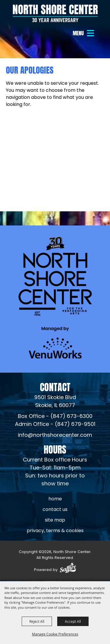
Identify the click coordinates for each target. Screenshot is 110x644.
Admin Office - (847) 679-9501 (55, 425)
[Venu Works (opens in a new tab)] (55, 342)
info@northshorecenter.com (55, 435)
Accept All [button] (73, 621)
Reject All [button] (37, 621)
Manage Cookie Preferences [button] (55, 634)
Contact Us (55, 510)
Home (55, 499)
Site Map (55, 520)
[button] (84, 33)
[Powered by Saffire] (68, 569)
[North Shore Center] (55, 13)
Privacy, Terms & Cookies (55, 531)
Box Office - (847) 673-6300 (55, 417)
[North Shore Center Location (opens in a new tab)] (55, 402)
